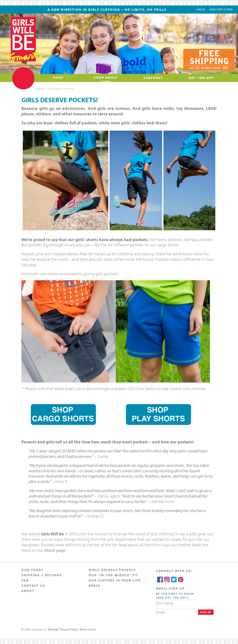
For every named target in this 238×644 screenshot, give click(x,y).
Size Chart (32, 570)
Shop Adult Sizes (106, 80)
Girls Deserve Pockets (112, 570)
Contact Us (33, 586)
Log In (200, 9)
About (28, 591)
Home (40, 89)
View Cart (221, 9)
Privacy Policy (69, 629)
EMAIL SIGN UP (170, 588)
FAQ (25, 580)
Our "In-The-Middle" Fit (114, 575)
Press (95, 586)
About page (55, 550)
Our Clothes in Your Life (115, 580)
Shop (58, 77)
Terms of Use (88, 629)
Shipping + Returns (42, 575)
